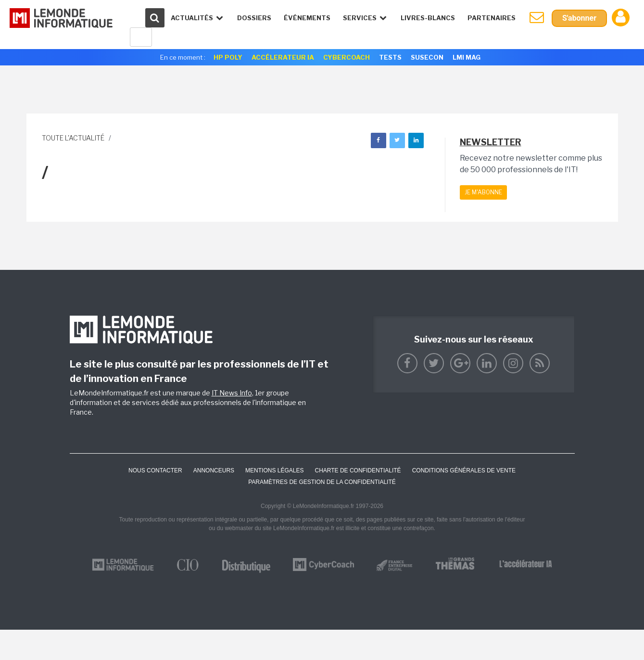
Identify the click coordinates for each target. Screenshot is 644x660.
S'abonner (579, 18)
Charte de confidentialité (358, 470)
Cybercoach (347, 57)
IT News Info (232, 393)
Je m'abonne (483, 192)
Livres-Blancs (428, 18)
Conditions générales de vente (464, 470)
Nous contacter (155, 470)
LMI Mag (467, 57)
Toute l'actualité (73, 138)
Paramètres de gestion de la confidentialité (322, 482)
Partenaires (492, 18)
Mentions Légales (274, 470)
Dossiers (254, 18)
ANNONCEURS (214, 470)
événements (307, 18)
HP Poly (228, 57)
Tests (390, 57)
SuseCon (427, 57)
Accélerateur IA (283, 57)
